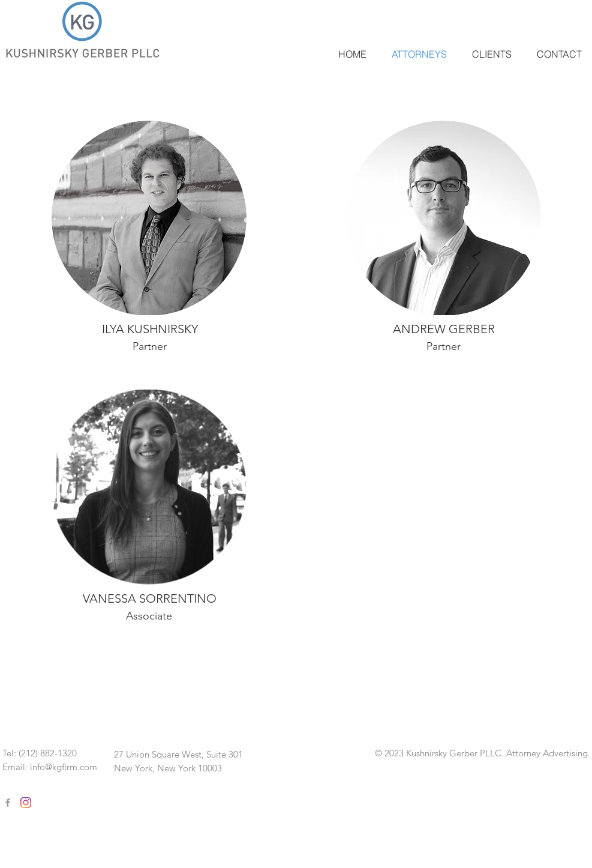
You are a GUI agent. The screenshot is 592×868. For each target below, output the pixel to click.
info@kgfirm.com (64, 767)
